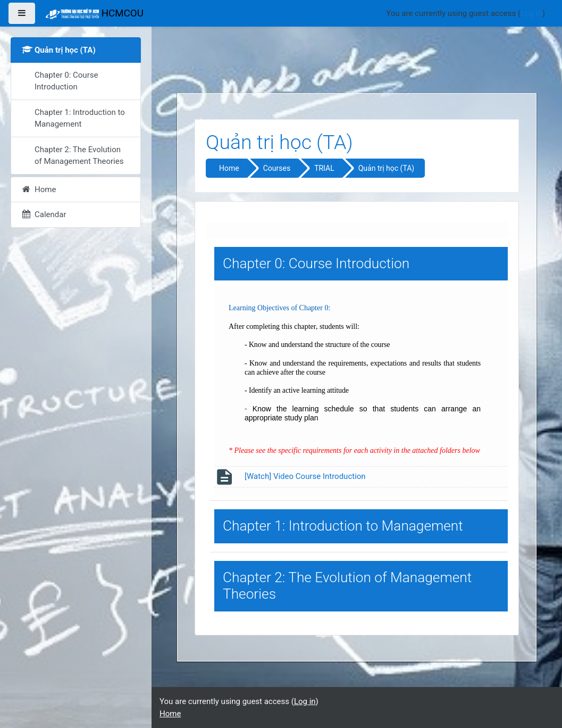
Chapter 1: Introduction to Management (343, 526)
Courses (277, 168)
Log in (531, 13)
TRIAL (324, 168)
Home (229, 168)
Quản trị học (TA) (386, 168)
